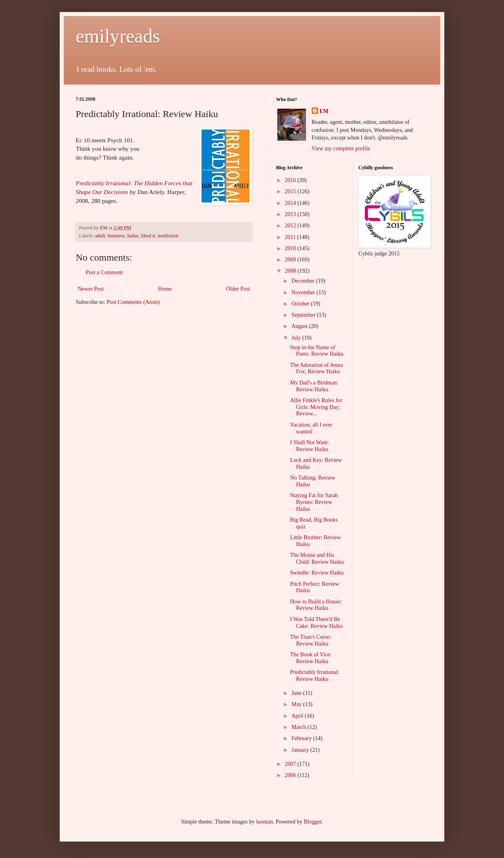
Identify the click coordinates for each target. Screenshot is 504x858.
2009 (291, 260)
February (302, 738)
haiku (133, 236)
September (304, 315)
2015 (291, 191)
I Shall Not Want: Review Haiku (310, 446)
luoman (264, 822)
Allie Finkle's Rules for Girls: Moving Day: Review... (316, 407)
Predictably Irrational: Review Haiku (315, 676)
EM (324, 111)
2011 (291, 237)
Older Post (238, 289)
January (301, 750)
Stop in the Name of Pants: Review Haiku (317, 351)
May (297, 704)
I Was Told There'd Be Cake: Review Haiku (317, 623)
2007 (291, 764)
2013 (291, 214)
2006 (291, 775)
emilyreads (118, 36)
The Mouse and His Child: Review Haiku (317, 559)
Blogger (312, 822)
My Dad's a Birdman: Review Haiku (314, 386)
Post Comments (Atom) (133, 302)
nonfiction (168, 236)
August (300, 326)
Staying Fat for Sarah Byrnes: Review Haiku (314, 502)
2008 (291, 271)
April (298, 716)
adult (100, 236)
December (303, 281)
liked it (148, 236)
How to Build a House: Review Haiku (316, 605)
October (301, 304)
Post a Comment (104, 272)
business (116, 236)
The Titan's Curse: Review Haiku (310, 640)
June (297, 693)
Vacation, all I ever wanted (311, 428)
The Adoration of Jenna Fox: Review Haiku (317, 368)
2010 (291, 248)
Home (165, 289)
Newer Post (91, 289)
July (297, 338)
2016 (291, 180)
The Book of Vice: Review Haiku (311, 658)
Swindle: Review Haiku (317, 573)
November (304, 292)
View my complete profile (341, 149)
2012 (291, 226)
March (299, 727)
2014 (291, 203)
